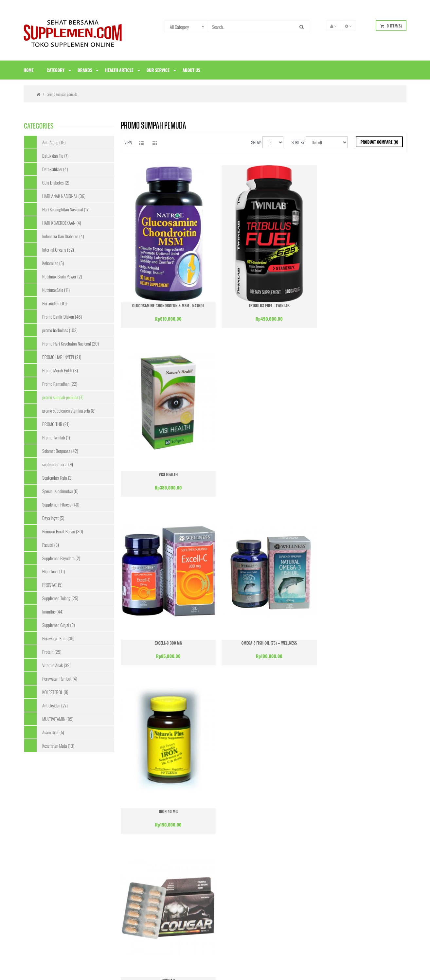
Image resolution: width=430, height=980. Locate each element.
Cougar (166, 627)
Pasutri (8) (51, 545)
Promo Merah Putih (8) (60, 370)
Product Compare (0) (379, 142)
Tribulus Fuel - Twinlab (264, 300)
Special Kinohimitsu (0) (60, 491)
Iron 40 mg (361, 463)
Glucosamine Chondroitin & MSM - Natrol (166, 300)
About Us (31, 834)
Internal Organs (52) (58, 249)
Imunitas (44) (53, 611)
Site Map (31, 867)
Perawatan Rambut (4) (60, 678)
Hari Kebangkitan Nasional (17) (66, 209)
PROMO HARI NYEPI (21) (62, 357)
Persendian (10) (54, 303)
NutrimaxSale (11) (56, 290)
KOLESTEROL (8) (55, 692)
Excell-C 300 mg (167, 463)
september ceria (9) (58, 464)
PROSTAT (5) (52, 585)
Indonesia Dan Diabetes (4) (63, 236)
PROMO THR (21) (56, 424)
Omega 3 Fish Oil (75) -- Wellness (264, 463)
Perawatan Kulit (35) (58, 638)
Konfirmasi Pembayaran (44, 846)
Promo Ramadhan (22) (60, 384)
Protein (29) (52, 652)
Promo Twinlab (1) (56, 437)
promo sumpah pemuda (62, 94)
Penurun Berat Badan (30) (63, 531)
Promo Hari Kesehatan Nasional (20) (71, 343)
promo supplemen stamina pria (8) (69, 410)
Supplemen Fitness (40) (61, 504)
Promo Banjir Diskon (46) (62, 317)
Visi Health (361, 300)
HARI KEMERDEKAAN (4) (62, 223)
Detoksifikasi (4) (55, 169)
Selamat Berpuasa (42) (60, 451)
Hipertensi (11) (54, 571)
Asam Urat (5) (53, 732)
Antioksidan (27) (55, 705)
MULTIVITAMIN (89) (58, 719)
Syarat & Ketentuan (40, 856)
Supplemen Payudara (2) (61, 558)
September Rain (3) (57, 478)
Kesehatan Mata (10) (58, 746)
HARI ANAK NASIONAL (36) (64, 196)
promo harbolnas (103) (60, 330)
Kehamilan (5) (53, 263)
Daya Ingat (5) (53, 518)
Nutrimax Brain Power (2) (62, 276)
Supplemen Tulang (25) (60, 598)
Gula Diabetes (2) (56, 182)
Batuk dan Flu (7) (55, 156)
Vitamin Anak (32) (56, 665)
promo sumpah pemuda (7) (63, 397)
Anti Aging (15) (54, 142)
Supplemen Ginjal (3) (59, 625)
